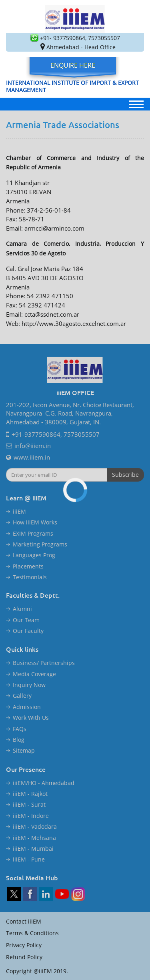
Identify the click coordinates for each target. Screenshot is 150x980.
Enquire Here (73, 65)
